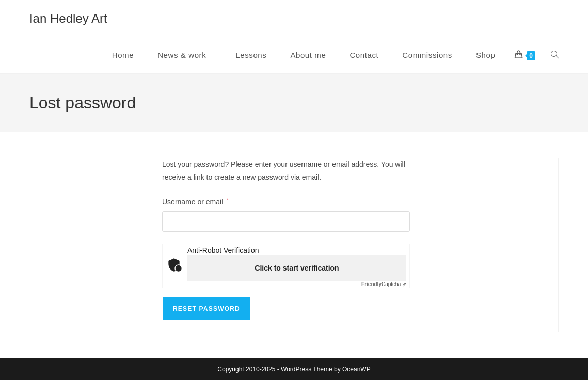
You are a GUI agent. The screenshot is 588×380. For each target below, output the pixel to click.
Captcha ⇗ (384, 284)
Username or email (195, 201)
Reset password (206, 309)
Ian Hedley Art (68, 18)
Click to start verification (297, 268)
